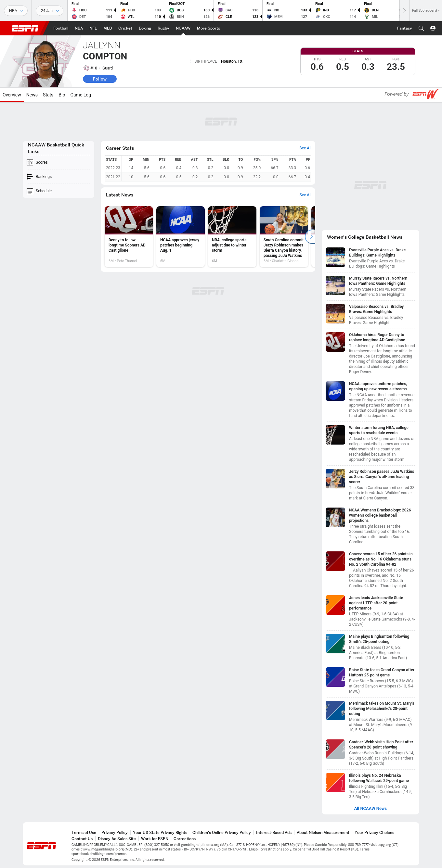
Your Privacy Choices (374, 832)
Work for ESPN (155, 839)
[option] (129, 237)
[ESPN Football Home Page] (61, 28)
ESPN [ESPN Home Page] (25, 28)
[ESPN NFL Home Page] (93, 28)
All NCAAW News (371, 809)
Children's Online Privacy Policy (222, 832)
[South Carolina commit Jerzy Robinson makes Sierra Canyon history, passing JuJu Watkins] (284, 237)
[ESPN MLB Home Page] (108, 28)
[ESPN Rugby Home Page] (163, 28)
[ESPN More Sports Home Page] (208, 28)
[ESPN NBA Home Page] (79, 28)
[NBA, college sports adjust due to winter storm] (232, 237)
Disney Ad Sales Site (117, 839)
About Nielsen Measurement (323, 832)
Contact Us (82, 839)
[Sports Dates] (50, 11)
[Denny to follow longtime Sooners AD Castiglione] (129, 237)
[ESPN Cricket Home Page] (125, 28)
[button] (421, 28)
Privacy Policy (115, 832)
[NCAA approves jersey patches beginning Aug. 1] (181, 237)
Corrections (185, 839)
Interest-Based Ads (274, 832)
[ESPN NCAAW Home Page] (183, 28)
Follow (100, 79)
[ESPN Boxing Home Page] (145, 28)
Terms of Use (84, 832)
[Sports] (16, 11)
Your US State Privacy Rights (160, 832)
